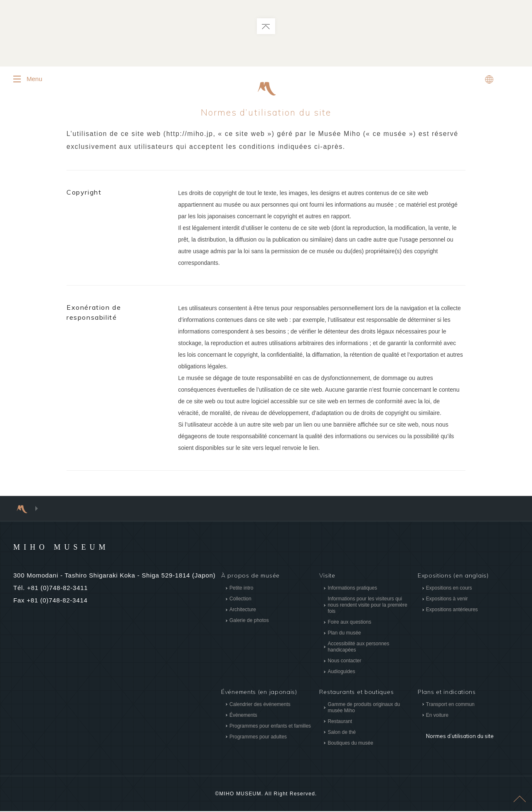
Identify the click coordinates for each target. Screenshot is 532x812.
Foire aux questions (349, 623)
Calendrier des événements (260, 705)
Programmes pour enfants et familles (270, 727)
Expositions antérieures (452, 610)
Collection (240, 600)
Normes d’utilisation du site (458, 731)
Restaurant (340, 722)
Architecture (243, 610)
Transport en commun (450, 705)
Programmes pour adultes (258, 738)
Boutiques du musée (350, 744)
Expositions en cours (449, 589)
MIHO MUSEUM (77, 547)
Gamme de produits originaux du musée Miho (364, 708)
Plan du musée (344, 634)
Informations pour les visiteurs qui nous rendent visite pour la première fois (367, 606)
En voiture (437, 716)
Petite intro (241, 589)
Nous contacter (344, 661)
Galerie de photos (249, 621)
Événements (243, 716)
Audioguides (341, 672)
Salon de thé (341, 733)
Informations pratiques (352, 589)
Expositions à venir (447, 600)
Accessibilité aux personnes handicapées (358, 648)
